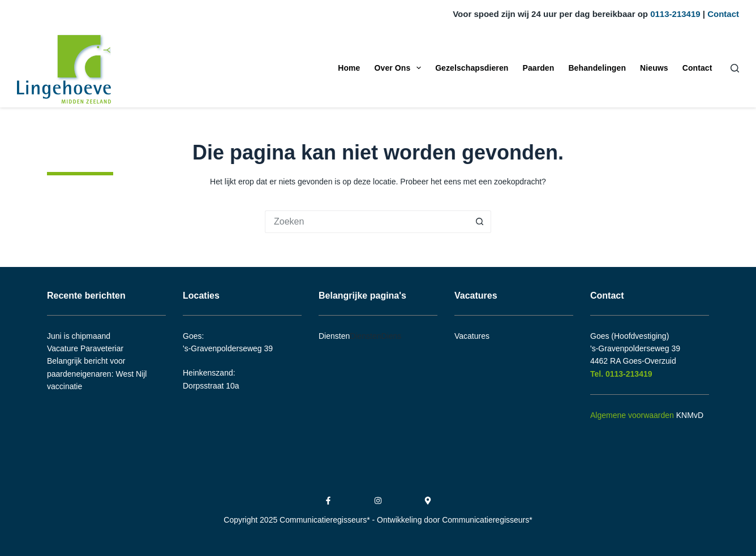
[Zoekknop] (480, 222)
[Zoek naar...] (367, 222)
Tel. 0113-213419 (622, 374)
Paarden (538, 68)
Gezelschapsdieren (472, 68)
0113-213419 (675, 14)
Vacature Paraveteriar (85, 348)
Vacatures (472, 336)
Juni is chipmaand (79, 336)
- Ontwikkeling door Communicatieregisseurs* (452, 520)
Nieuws (654, 68)
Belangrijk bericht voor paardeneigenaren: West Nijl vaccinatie (97, 374)
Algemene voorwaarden (632, 415)
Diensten (334, 336)
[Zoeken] (735, 68)
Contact (723, 14)
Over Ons (400, 68)
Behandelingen (597, 68)
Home (349, 68)
